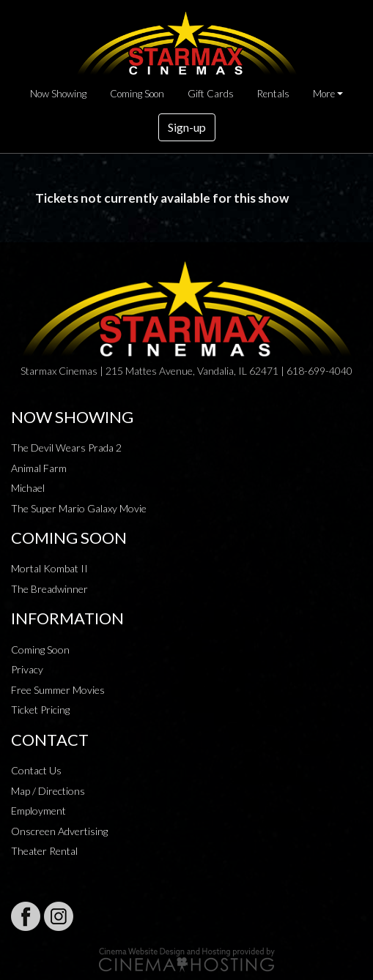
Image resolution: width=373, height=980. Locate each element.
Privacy (27, 669)
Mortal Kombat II (49, 568)
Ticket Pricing (40, 710)
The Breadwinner (49, 589)
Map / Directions (48, 791)
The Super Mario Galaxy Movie (79, 508)
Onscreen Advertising (59, 831)
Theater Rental (44, 851)
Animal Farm (39, 468)
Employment (38, 811)
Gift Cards (211, 94)
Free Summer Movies (58, 690)
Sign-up (187, 127)
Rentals (273, 94)
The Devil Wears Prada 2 (66, 448)
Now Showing (58, 94)
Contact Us (36, 770)
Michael (28, 488)
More (324, 94)
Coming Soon (137, 94)
